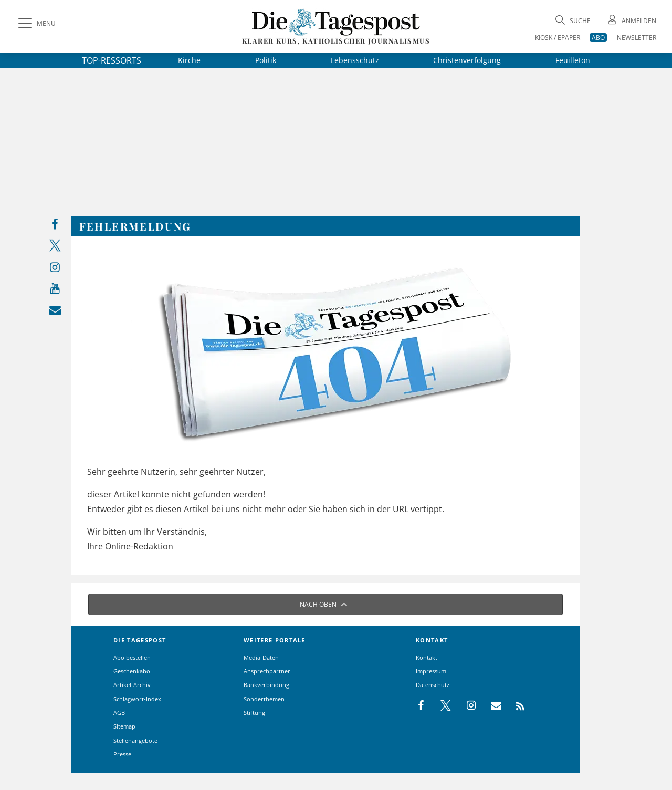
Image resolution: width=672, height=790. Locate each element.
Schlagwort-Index (137, 699)
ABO (598, 38)
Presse (122, 754)
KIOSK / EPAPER (558, 38)
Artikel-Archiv (132, 685)
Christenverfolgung (467, 60)
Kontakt (427, 657)
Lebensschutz (355, 60)
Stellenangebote (135, 740)
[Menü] (36, 24)
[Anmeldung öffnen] (631, 21)
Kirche (189, 60)
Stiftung (254, 713)
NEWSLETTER (637, 38)
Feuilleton (573, 60)
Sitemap (124, 726)
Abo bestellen (132, 657)
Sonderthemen (264, 699)
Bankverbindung (266, 685)
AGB (119, 713)
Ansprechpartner (267, 671)
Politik (266, 60)
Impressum (431, 671)
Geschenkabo (132, 671)
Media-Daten (261, 657)
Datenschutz (433, 685)
